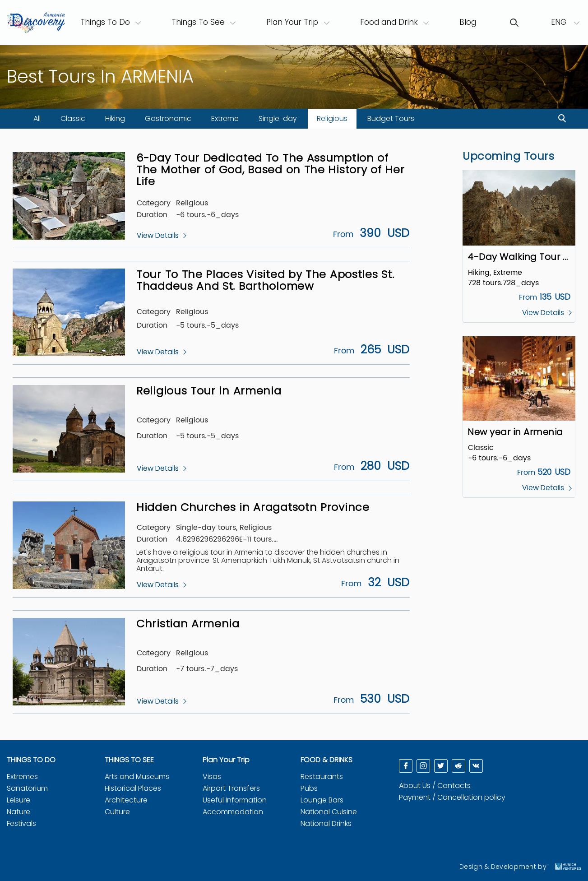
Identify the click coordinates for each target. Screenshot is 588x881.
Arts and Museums (137, 777)
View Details (158, 236)
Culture (117, 812)
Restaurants (322, 777)
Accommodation (233, 812)
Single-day (278, 118)
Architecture (126, 800)
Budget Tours (391, 118)
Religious (332, 118)
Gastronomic (168, 118)
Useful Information (235, 800)
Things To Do (111, 22)
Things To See (198, 22)
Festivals (21, 823)
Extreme (225, 118)
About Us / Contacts (435, 786)
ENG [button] (560, 22)
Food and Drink (389, 22)
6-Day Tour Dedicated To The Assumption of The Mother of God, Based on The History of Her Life (270, 170)
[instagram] (423, 766)
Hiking (115, 118)
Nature (19, 812)
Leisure (19, 800)
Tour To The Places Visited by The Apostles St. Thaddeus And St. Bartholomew (265, 280)
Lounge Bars (322, 800)
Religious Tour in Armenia (209, 391)
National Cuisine (329, 812)
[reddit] (458, 766)
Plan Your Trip (292, 22)
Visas (212, 777)
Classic (73, 118)
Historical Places (133, 788)
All (37, 118)
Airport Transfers (231, 788)
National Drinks (326, 823)
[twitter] (441, 766)
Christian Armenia (188, 624)
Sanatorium (27, 788)
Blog (468, 22)
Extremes (22, 777)
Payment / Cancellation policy (452, 797)
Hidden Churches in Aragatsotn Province (253, 507)
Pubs (309, 788)
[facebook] (406, 766)
